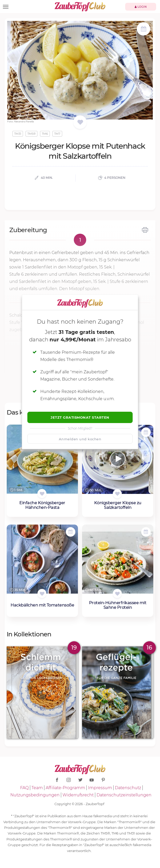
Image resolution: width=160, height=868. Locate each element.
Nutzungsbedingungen (35, 795)
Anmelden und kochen (80, 439)
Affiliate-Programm (65, 788)
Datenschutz (128, 788)
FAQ (24, 788)
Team (37, 788)
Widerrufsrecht (78, 795)
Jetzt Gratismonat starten (80, 417)
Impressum (100, 788)
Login (141, 7)
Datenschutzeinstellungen (124, 795)
